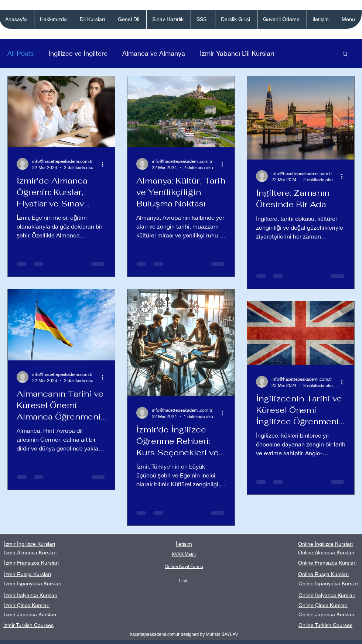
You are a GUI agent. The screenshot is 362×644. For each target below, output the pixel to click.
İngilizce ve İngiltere (78, 53)
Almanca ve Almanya (154, 53)
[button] (93, 19)
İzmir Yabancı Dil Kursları (237, 53)
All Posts (21, 53)
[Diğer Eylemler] (105, 164)
